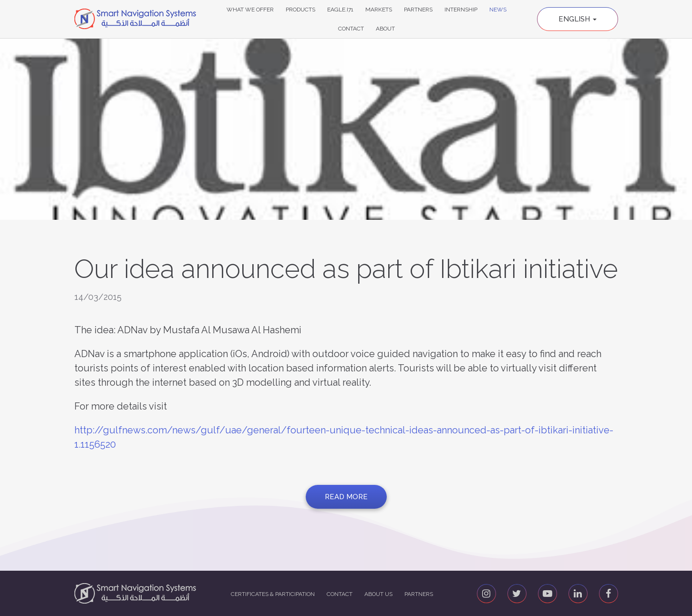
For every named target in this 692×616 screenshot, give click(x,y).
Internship (461, 10)
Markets (379, 10)
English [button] (578, 19)
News (498, 10)
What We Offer (250, 10)
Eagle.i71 (340, 10)
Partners (418, 10)
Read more (346, 497)
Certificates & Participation (273, 594)
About (385, 29)
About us (378, 594)
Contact (351, 29)
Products (300, 10)
